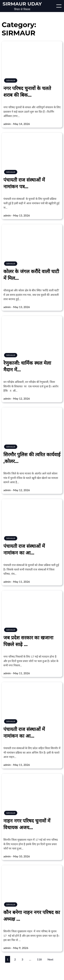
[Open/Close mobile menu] (59, 6)
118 (39, 959)
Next (50, 959)
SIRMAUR (11, 80)
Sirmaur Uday (22, 4)
